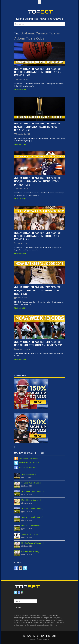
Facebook (19, 593)
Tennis (48, 636)
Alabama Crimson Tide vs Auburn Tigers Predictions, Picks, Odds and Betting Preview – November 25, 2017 (38, 343)
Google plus (22, 593)
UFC (38, 636)
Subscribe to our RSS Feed (31, 458)
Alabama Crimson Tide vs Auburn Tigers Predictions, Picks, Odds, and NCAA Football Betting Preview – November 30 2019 (38, 181)
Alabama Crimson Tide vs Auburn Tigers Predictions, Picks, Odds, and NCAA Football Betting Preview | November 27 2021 (38, 127)
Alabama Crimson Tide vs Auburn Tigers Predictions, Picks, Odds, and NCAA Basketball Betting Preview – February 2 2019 (38, 236)
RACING (54, 636)
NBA (34, 636)
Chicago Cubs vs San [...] (31, 552)
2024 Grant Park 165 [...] (31, 474)
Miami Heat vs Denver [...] (31, 500)
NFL (24, 636)
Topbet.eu (46, 639)
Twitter (16, 593)
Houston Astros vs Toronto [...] (33, 543)
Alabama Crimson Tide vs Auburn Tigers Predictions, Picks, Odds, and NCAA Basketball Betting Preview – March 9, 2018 (38, 290)
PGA (43, 636)
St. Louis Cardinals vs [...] (31, 483)
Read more (19, 90)
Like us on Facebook (28, 467)
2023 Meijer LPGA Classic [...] (33, 491)
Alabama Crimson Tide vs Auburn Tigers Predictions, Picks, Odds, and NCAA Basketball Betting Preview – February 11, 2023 (38, 72)
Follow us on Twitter (29, 463)
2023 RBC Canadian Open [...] (33, 509)
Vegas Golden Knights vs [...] (32, 534)
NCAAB (29, 636)
